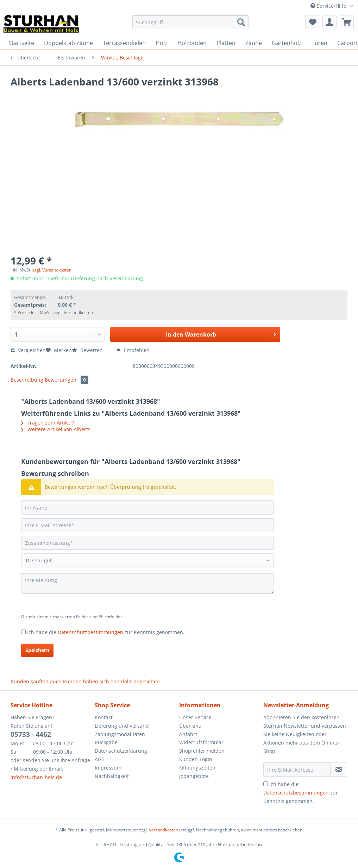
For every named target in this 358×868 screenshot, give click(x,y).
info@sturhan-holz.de (36, 777)
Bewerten (88, 350)
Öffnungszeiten (197, 768)
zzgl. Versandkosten (52, 270)
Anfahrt (188, 734)
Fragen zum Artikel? (48, 423)
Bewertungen (67, 380)
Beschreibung (27, 380)
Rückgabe (106, 742)
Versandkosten (164, 830)
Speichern (37, 650)
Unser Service (195, 717)
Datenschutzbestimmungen (90, 632)
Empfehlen (133, 350)
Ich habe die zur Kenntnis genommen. (106, 632)
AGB (100, 759)
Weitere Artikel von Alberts (56, 429)
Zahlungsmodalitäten (120, 734)
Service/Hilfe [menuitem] (329, 6)
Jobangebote (194, 776)
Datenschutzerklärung (121, 751)
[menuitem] (191, 25)
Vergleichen (28, 350)
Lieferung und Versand (122, 726)
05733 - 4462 (31, 734)
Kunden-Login (196, 759)
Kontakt (104, 717)
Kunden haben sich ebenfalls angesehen (111, 681)
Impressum (108, 768)
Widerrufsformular (201, 742)
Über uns (190, 726)
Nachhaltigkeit (112, 776)
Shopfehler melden (202, 751)
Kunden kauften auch (36, 681)
